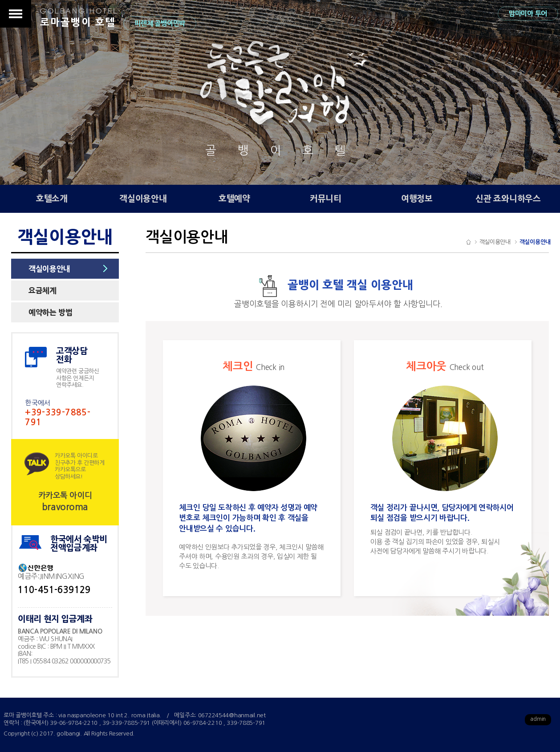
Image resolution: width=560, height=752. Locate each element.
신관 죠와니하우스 (508, 199)
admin (538, 719)
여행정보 (417, 199)
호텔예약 (234, 199)
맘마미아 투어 (528, 14)
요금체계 (43, 291)
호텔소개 (52, 199)
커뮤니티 (326, 199)
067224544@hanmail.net (232, 715)
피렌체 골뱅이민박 (160, 23)
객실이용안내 (143, 199)
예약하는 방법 (51, 312)
